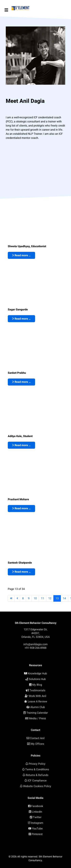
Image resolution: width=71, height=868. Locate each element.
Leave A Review (37, 702)
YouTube (37, 829)
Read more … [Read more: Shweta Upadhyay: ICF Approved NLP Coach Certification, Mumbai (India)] (21, 255)
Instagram (37, 823)
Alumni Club (38, 707)
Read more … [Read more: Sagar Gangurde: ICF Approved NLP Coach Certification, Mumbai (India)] (21, 319)
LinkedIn (37, 812)
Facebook (37, 806)
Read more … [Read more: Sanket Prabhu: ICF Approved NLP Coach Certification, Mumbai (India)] (21, 382)
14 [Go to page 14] (64, 598)
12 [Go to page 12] (50, 598)
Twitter (37, 817)
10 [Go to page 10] (35, 598)
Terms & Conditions (37, 769)
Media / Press (37, 718)
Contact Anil (37, 738)
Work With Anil (38, 696)
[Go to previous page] (17, 598)
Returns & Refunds (37, 775)
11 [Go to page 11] (43, 598)
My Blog (37, 685)
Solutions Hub (37, 679)
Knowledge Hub (37, 674)
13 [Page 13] (57, 598)
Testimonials (37, 690)
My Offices (37, 744)
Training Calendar (37, 713)
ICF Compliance (37, 781)
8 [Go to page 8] (23, 598)
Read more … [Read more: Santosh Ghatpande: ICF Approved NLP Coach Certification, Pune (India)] (21, 572)
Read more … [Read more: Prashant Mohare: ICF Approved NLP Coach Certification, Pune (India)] (21, 508)
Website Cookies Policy (37, 786)
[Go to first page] (11, 598)
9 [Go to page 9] (29, 598)
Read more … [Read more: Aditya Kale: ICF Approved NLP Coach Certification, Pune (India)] (21, 445)
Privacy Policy (37, 764)
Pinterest (37, 834)
